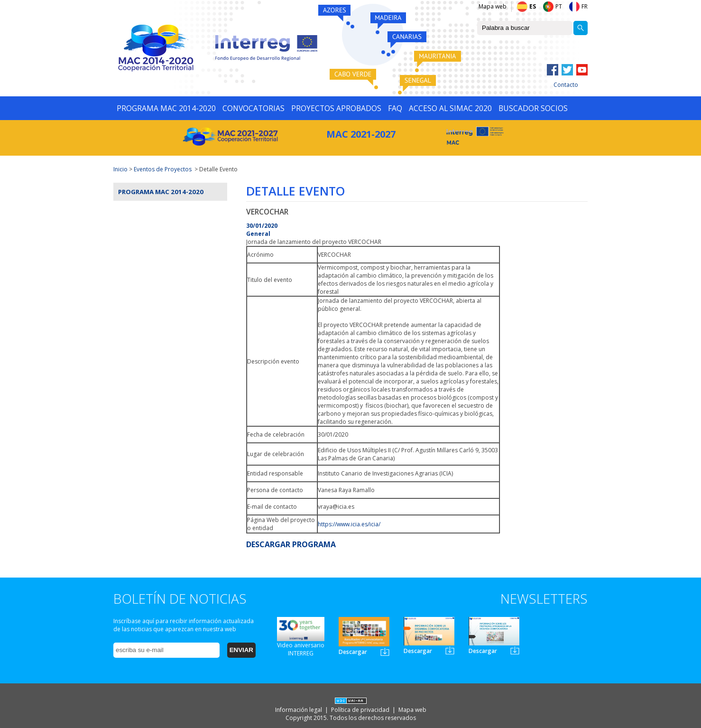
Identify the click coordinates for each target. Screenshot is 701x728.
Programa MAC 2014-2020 (161, 192)
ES (533, 6)
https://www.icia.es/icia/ (349, 524)
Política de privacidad (361, 710)
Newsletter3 (515, 650)
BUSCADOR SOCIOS (533, 108)
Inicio (120, 169)
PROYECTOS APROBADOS (336, 108)
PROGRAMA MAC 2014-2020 (166, 108)
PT (559, 6)
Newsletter (385, 652)
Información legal (299, 710)
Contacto (566, 85)
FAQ (395, 108)
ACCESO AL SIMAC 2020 (450, 108)
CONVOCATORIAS (254, 108)
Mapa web (493, 6)
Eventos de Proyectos (163, 169)
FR (585, 6)
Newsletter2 (450, 650)
